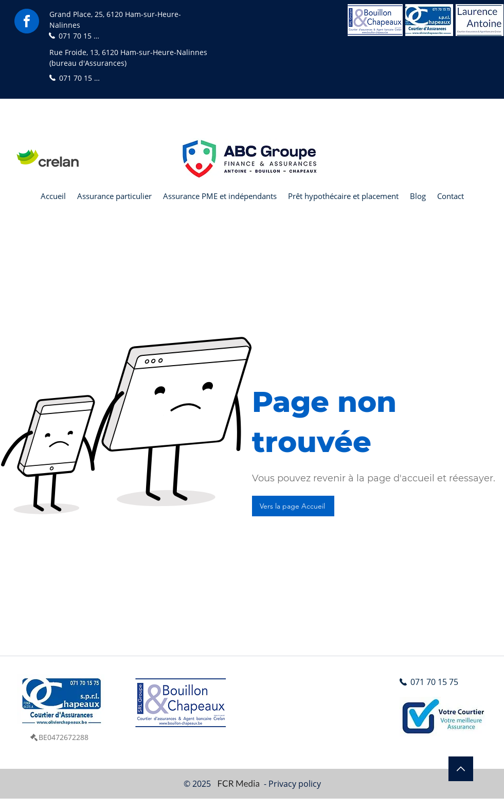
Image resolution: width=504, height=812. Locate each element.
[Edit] (461, 769)
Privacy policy (295, 784)
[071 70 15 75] (75, 35)
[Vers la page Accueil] (293, 506)
